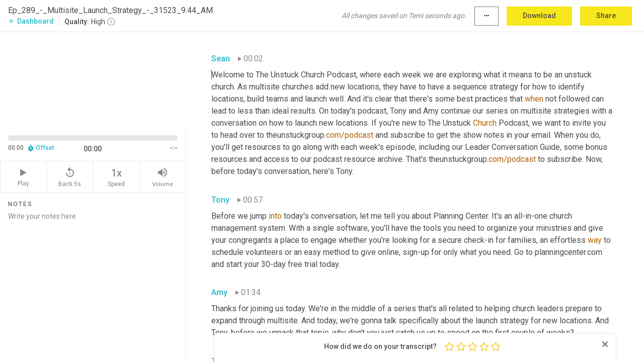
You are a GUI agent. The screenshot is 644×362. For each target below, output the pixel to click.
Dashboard (31, 21)
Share (606, 16)
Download (539, 16)
